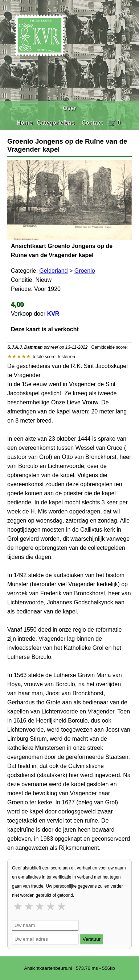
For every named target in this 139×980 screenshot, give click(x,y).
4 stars (51, 906)
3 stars (40, 906)
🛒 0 (115, 123)
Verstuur (91, 939)
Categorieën (53, 123)
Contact (93, 123)
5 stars (62, 906)
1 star (19, 906)
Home (24, 123)
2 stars (29, 906)
